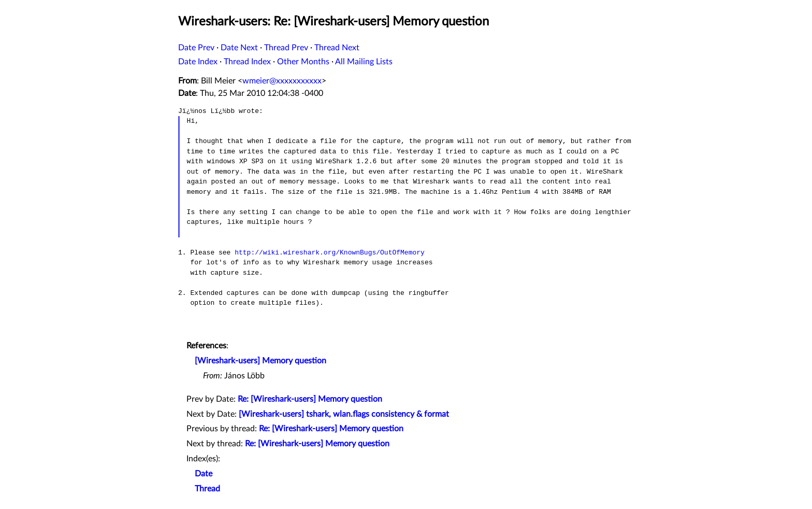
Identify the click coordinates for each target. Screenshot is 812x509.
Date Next (239, 48)
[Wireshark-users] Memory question (260, 361)
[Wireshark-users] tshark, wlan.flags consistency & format (344, 414)
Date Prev (196, 48)
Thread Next (337, 48)
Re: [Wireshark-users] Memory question (310, 399)
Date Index (198, 62)
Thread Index (247, 62)
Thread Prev (286, 48)
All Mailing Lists (364, 62)
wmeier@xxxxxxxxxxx (282, 81)
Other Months (303, 62)
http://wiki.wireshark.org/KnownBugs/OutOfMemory (330, 252)
